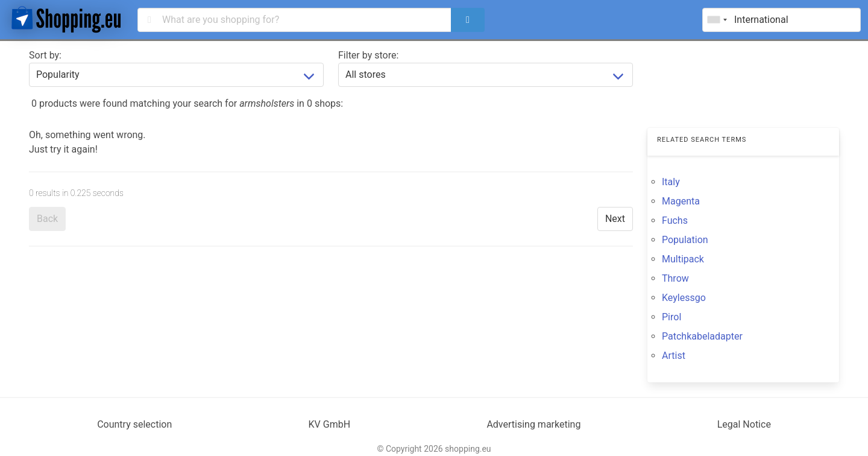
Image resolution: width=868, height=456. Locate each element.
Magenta (681, 201)
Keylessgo (684, 298)
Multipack (683, 259)
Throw (675, 278)
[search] (468, 20)
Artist (674, 356)
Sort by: (45, 55)
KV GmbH (330, 424)
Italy (671, 182)
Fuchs (675, 220)
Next (615, 219)
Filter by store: (368, 55)
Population (685, 240)
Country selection (134, 424)
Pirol (671, 317)
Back (47, 219)
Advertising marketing (533, 424)
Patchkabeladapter (702, 336)
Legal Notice (744, 424)
